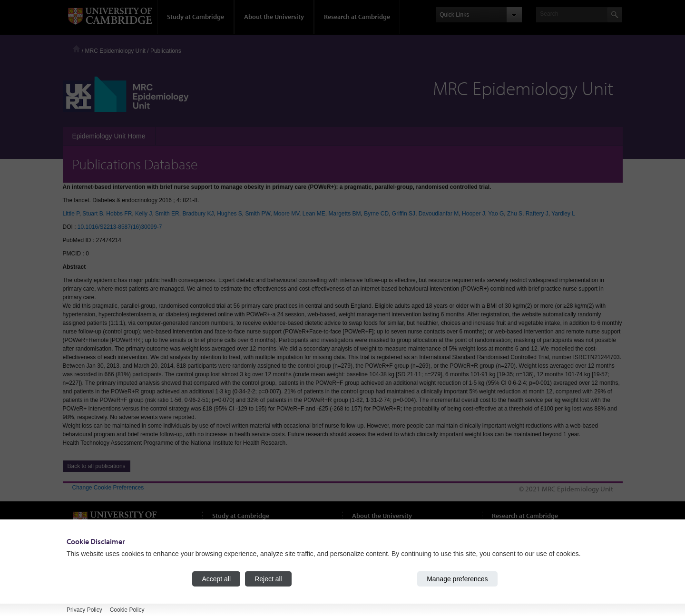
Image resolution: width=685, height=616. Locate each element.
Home (76, 49)
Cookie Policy (127, 610)
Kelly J (143, 214)
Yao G (496, 214)
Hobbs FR (119, 214)
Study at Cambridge (196, 17)
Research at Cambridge (357, 17)
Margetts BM (344, 214)
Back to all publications (97, 466)
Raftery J (537, 214)
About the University (274, 17)
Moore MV (286, 214)
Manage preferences (457, 579)
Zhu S (515, 214)
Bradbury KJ (198, 214)
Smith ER (167, 214)
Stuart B (93, 214)
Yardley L (563, 214)
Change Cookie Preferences (108, 488)
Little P (71, 214)
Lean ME (314, 214)
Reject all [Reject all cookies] (268, 579)
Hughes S (230, 214)
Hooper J (474, 214)
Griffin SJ (404, 214)
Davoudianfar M (439, 214)
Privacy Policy (84, 610)
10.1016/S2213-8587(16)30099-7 (120, 227)
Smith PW (258, 214)
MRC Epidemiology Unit (115, 51)
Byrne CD (376, 214)
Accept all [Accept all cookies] (216, 579)
